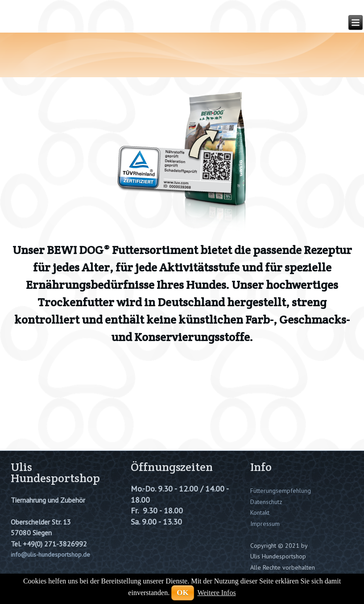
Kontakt (260, 512)
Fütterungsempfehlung (281, 491)
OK (182, 593)
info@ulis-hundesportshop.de (50, 554)
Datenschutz (266, 502)
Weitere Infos (216, 593)
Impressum (265, 524)
